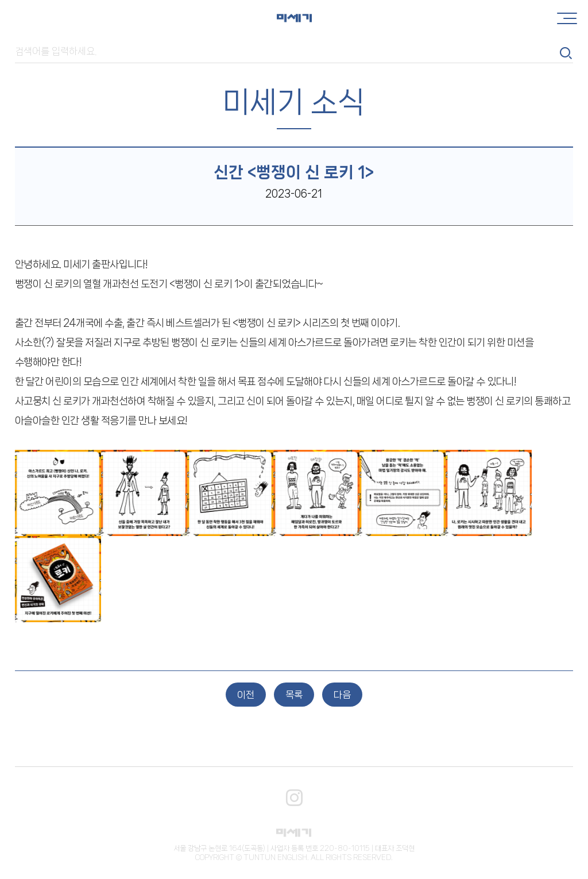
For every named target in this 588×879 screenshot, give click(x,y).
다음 (342, 695)
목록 (294, 695)
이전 (246, 695)
